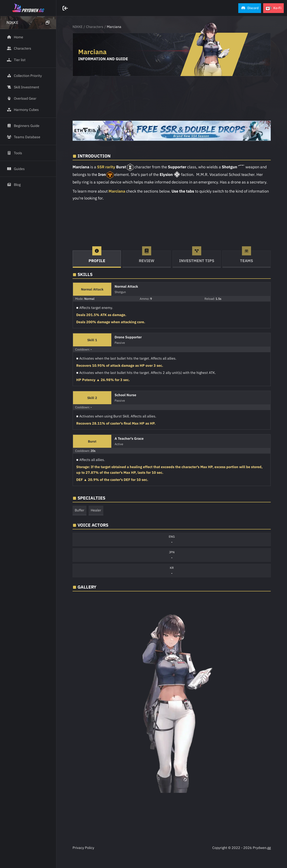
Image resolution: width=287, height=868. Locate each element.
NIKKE (78, 27)
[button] (250, 8)
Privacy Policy (83, 848)
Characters (95, 27)
